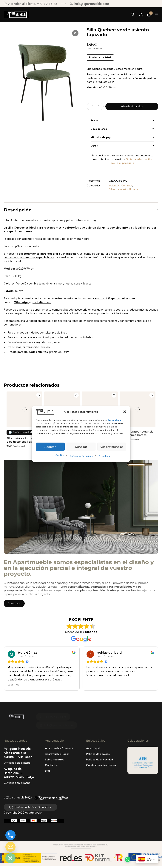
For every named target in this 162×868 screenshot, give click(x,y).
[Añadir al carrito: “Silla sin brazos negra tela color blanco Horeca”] (151, 396)
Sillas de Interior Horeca (124, 189)
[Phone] (10, 835)
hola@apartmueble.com (89, 4)
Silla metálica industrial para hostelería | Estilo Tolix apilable (22, 442)
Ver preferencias (112, 447)
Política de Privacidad (82, 456)
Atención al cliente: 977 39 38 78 (31, 4)
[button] (125, 412)
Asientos (114, 186)
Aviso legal (105, 456)
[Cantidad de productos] (95, 106)
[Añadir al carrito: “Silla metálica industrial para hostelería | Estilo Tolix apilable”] (38, 396)
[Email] (10, 847)
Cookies (60, 455)
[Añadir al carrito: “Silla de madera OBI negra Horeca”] (76, 396)
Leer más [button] (13, 685)
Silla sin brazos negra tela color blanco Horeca (136, 433)
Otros (94, 146)
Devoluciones (99, 129)
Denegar (81, 447)
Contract (127, 186)
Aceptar (50, 447)
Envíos (94, 121)
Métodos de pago (101, 137)
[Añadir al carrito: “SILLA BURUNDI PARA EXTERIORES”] (114, 396)
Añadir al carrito (132, 106)
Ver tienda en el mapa (17, 763)
